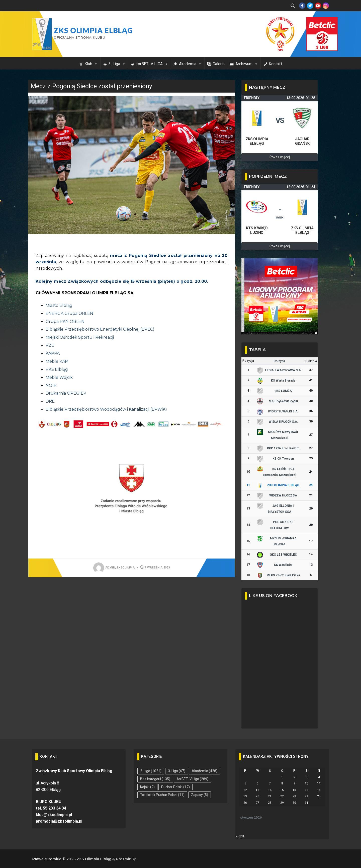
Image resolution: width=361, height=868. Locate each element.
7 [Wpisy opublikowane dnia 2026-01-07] (270, 783)
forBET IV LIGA (152, 64)
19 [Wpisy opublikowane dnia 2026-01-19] (245, 796)
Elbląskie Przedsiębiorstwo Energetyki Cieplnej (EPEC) (100, 329)
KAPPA (53, 353)
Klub (91, 64)
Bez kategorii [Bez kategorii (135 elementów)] (155, 779)
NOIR (51, 385)
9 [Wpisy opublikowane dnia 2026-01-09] (294, 783)
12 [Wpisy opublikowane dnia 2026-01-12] (245, 790)
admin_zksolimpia (114, 567)
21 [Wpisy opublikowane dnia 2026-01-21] (270, 796)
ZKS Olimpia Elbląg (93, 30)
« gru (240, 836)
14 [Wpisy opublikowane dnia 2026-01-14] (270, 790)
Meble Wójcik (59, 377)
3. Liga (117, 64)
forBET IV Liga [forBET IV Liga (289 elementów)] (193, 779)
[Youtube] (318, 6)
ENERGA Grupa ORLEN (69, 313)
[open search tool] (293, 6)
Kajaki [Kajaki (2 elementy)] (147, 787)
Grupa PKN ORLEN (65, 321)
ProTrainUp (126, 859)
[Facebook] (302, 6)
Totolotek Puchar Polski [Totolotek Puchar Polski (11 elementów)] (162, 795)
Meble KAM (57, 361)
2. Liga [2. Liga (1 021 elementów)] (151, 771)
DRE (50, 401)
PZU (50, 345)
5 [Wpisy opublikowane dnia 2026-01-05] (245, 783)
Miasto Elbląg (59, 305)
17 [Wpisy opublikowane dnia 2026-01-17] (307, 790)
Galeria (219, 64)
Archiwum (247, 64)
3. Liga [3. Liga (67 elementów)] (177, 771)
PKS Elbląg (57, 369)
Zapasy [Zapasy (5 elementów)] (200, 795)
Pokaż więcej (280, 157)
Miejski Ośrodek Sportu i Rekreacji (80, 337)
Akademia (190, 64)
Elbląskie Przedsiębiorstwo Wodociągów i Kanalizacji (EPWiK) (106, 409)
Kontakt (275, 64)
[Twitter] (310, 6)
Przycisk (316, 22)
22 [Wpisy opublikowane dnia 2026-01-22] (282, 796)
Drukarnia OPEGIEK (66, 393)
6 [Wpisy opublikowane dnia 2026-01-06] (258, 783)
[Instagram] (326, 6)
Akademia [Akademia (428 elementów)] (205, 771)
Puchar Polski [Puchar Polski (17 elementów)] (175, 787)
